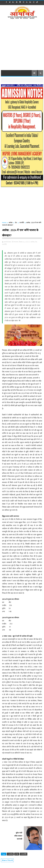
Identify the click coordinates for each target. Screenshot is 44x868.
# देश (17, 854)
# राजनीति (24, 854)
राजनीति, (5, 244)
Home (4, 222)
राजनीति (22, 222)
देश (16, 222)
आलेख (11, 222)
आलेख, (33, 242)
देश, (36, 242)
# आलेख (10, 854)
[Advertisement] (22, 46)
